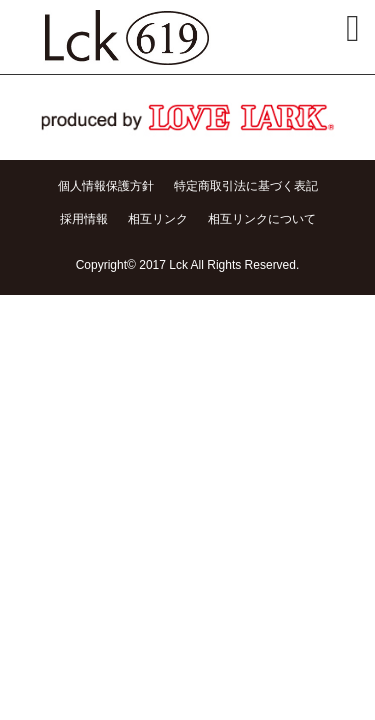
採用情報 (84, 219)
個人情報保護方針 (106, 186)
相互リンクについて (262, 219)
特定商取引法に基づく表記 (246, 186)
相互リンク (158, 219)
